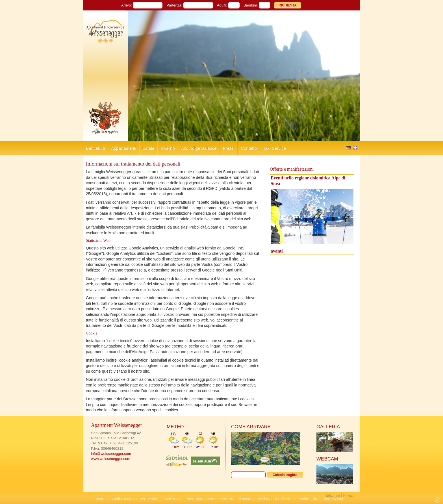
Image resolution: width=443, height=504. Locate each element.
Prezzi (229, 148)
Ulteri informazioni (327, 499)
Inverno (168, 148)
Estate (148, 148)
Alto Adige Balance (199, 148)
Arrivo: (127, 5)
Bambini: (251, 5)
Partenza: (174, 5)
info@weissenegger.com (111, 454)
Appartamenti (124, 148)
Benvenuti (95, 148)
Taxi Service (274, 148)
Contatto (249, 148)
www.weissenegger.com (111, 459)
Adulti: (222, 5)
